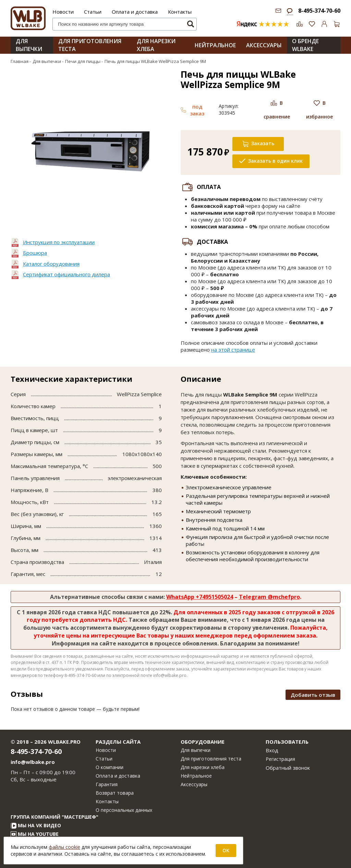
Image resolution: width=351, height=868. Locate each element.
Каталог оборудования (51, 264)
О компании (110, 767)
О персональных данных (124, 810)
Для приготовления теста (211, 759)
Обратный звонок (288, 768)
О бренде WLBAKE (305, 45)
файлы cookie (64, 847)
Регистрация (280, 759)
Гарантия (107, 784)
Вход (272, 750)
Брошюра (35, 253)
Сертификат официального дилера (66, 274)
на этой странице (233, 350)
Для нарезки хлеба (203, 767)
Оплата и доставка (135, 12)
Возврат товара (115, 793)
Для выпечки (29, 45)
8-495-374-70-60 (319, 11)
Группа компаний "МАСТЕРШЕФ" (55, 817)
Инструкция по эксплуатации (59, 242)
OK (226, 850)
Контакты (180, 12)
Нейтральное (196, 776)
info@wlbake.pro (33, 762)
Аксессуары (194, 784)
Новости (63, 12)
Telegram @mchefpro (269, 597)
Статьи (93, 12)
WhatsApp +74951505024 (200, 597)
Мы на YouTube (35, 834)
